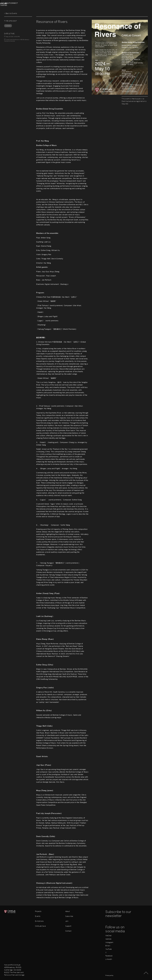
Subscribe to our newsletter (118, 914)
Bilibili (108, 946)
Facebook (109, 956)
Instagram (109, 942)
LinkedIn (109, 959)
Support (68, 926)
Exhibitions (39, 921)
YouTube (109, 949)
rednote (108, 939)
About (7, 3)
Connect (144, 3)
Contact (68, 931)
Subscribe (69, 916)
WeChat (108, 936)
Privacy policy (109, 975)
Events (38, 916)
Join (67, 921)
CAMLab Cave (40, 926)
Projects (38, 911)
